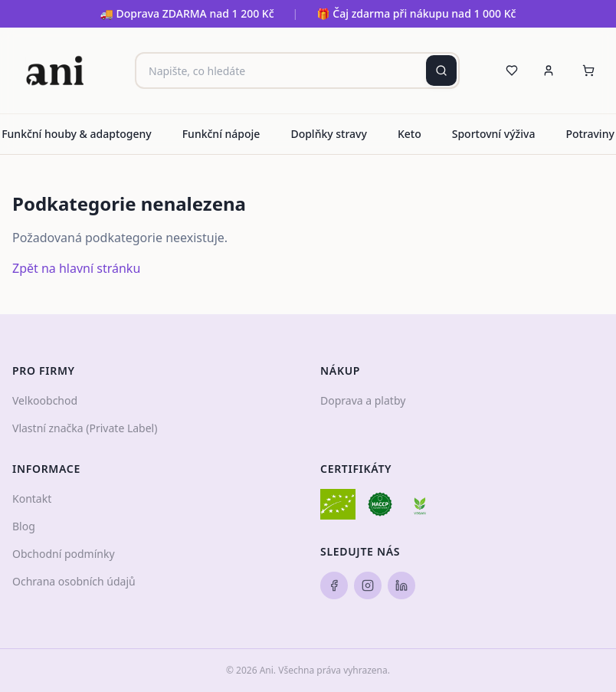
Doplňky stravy (328, 134)
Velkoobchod (45, 400)
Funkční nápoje (221, 134)
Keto (410, 134)
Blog (24, 526)
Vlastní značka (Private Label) (85, 428)
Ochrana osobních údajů (74, 581)
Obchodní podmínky (64, 554)
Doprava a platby (363, 400)
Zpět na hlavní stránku (76, 268)
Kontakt (32, 499)
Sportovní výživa (494, 134)
